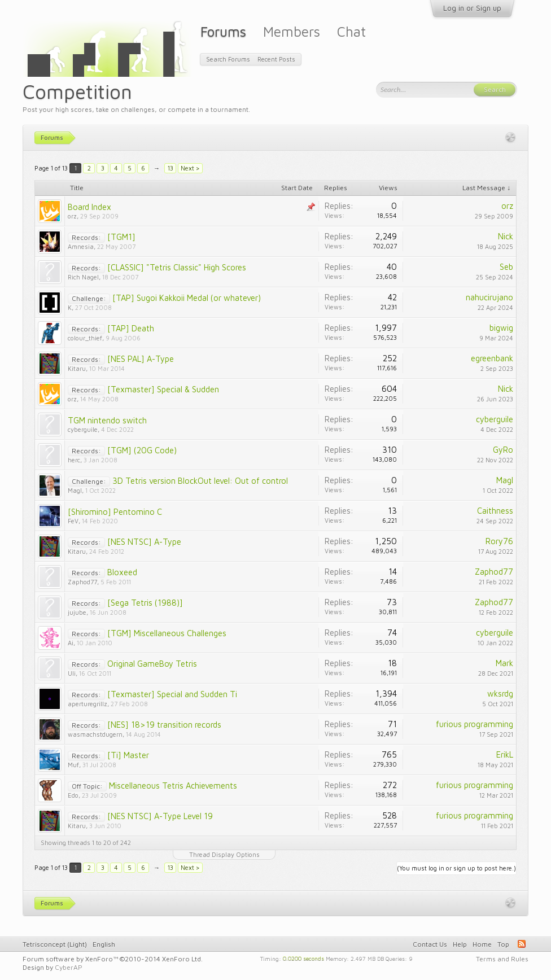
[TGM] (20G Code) (142, 450)
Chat (351, 31)
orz (72, 216)
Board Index (89, 207)
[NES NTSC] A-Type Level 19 (160, 816)
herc (74, 460)
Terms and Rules (502, 959)
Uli (72, 673)
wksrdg (500, 694)
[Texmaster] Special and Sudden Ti (172, 694)
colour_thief (85, 338)
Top (503, 944)
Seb (506, 267)
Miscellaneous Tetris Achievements (173, 786)
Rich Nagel (83, 277)
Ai (71, 643)
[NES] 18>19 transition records (164, 725)
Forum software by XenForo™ (113, 959)
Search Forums (228, 59)
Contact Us (430, 944)
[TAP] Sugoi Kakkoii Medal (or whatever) (187, 298)
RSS (522, 944)
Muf (73, 765)
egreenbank (492, 358)
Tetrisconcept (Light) (55, 944)
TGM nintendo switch (107, 420)
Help (460, 944)
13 (170, 168)
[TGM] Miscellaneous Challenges (167, 633)
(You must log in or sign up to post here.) (456, 868)
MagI (75, 490)
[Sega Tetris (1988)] (145, 603)
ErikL (505, 754)
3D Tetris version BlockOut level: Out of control (200, 481)
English (104, 944)
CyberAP (69, 967)
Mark (504, 663)
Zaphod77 (82, 582)
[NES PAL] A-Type (141, 359)
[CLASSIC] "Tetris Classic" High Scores (177, 267)
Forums (223, 31)
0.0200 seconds (303, 958)
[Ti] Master (128, 755)
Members (292, 31)
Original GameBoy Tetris (152, 664)
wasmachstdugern (95, 734)
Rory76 (499, 541)
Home (482, 944)
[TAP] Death (131, 328)
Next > (190, 168)
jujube (77, 612)
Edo (73, 795)
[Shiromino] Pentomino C (115, 512)
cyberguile (83, 429)
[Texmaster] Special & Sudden (163, 389)
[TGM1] (121, 237)
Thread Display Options (224, 854)
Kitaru (77, 368)
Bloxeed (122, 572)
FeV (73, 521)
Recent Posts (276, 59)
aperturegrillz (88, 704)
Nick (506, 236)
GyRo (503, 450)
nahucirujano (489, 297)
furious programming (475, 724)
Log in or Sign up (472, 8)
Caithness (495, 511)
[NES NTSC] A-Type (144, 542)
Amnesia (81, 246)
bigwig (501, 328)
